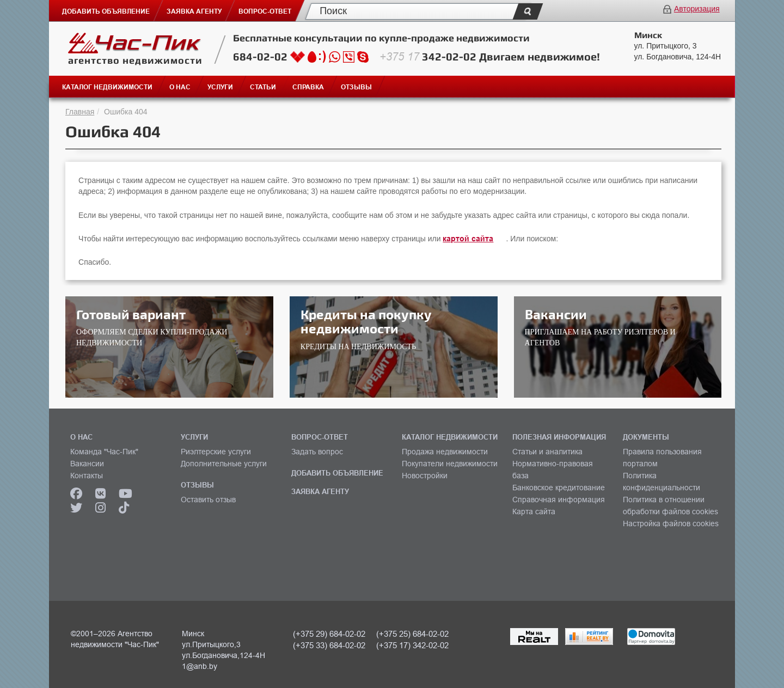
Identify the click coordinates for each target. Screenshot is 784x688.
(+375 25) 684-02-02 (412, 634)
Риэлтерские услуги (216, 452)
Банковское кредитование (559, 488)
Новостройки (425, 476)
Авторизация (697, 9)
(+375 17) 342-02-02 (412, 645)
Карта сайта (534, 512)
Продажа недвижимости (445, 452)
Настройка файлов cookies (671, 523)
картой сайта (468, 239)
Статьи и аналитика (547, 452)
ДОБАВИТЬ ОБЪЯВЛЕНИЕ (337, 473)
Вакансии (87, 464)
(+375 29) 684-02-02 (329, 634)
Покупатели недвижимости (450, 464)
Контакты (87, 476)
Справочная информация (559, 500)
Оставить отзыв (208, 500)
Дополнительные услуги (224, 464)
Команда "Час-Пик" (104, 452)
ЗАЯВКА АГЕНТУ (320, 491)
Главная (80, 112)
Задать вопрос (317, 452)
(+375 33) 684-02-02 (329, 645)
